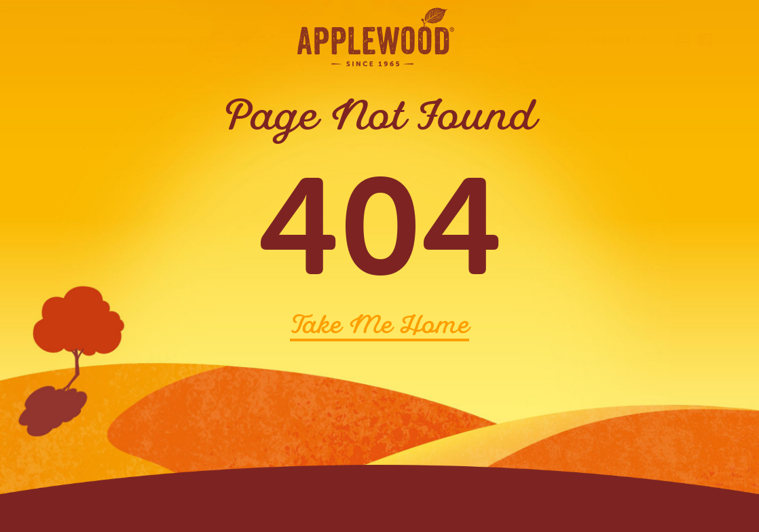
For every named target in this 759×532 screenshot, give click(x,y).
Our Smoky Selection (194, 40)
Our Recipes (532, 40)
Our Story (87, 40)
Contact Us (617, 40)
